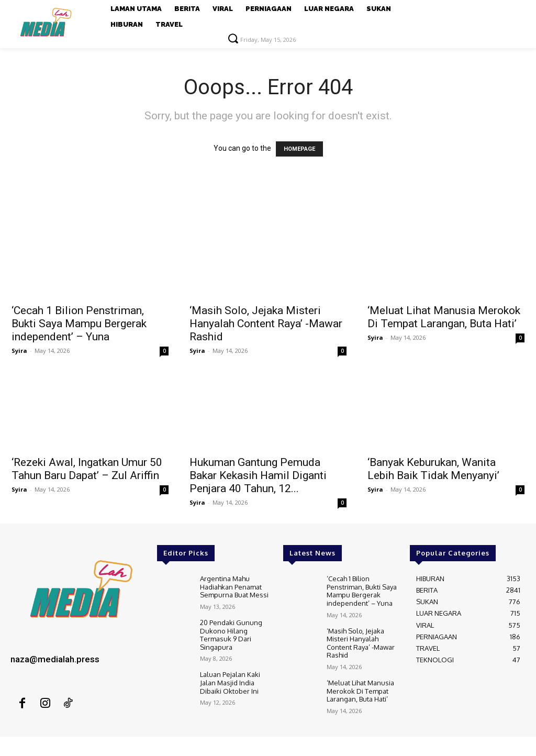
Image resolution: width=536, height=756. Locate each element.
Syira (19, 351)
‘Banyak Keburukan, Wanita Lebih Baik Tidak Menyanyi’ (433, 469)
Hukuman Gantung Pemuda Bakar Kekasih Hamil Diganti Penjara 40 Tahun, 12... (258, 475)
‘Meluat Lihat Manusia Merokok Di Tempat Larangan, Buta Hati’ (444, 317)
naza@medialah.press (55, 659)
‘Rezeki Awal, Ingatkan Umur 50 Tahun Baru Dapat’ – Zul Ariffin (87, 469)
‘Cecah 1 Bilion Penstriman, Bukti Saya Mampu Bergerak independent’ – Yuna (79, 324)
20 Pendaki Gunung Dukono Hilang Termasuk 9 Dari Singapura (231, 635)
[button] (233, 38)
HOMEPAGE (299, 149)
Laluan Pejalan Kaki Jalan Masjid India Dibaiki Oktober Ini (230, 682)
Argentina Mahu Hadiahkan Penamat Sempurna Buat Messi (234, 587)
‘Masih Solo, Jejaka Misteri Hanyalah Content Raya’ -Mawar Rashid (266, 324)
